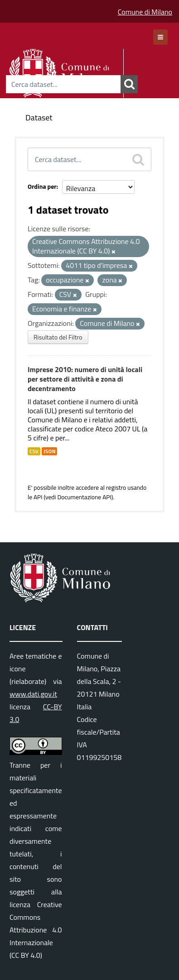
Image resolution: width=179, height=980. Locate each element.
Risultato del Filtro (58, 337)
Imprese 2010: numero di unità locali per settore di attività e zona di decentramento (85, 379)
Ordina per (42, 186)
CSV (34, 451)
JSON (49, 451)
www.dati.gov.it (33, 694)
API (38, 497)
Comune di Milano (145, 12)
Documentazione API (84, 497)
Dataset (39, 117)
